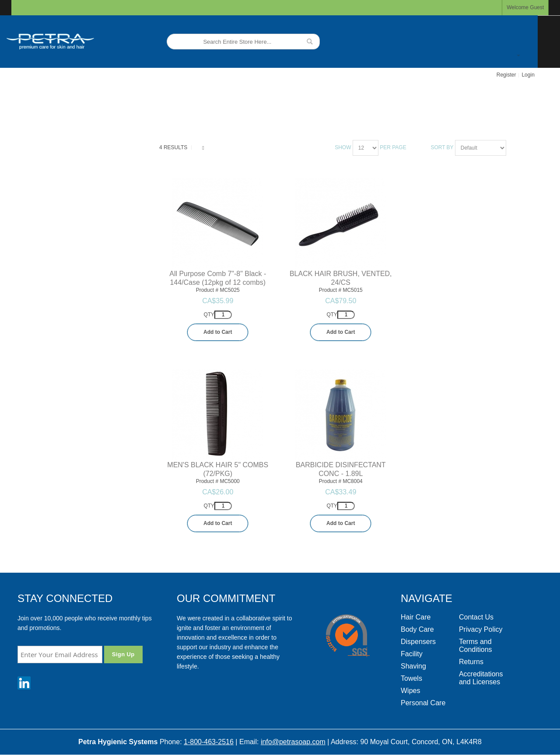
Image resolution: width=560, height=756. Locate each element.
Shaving (413, 666)
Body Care (417, 629)
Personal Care (423, 703)
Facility (412, 654)
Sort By (442, 147)
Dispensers (418, 642)
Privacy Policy (481, 629)
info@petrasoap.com (293, 742)
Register (506, 75)
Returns (471, 662)
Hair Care (416, 617)
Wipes (410, 691)
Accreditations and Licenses (481, 678)
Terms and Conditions (476, 646)
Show (343, 147)
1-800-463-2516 (209, 742)
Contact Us (476, 617)
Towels (411, 678)
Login (528, 75)
